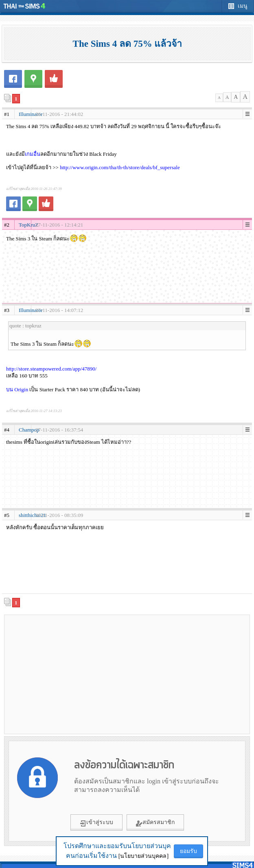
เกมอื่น (33, 154)
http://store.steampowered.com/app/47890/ (51, 369)
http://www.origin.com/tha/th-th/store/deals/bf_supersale (120, 167)
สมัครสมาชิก (155, 823)
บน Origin (17, 389)
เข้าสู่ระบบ (96, 823)
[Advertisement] (127, 674)
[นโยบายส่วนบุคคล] (143, 856)
